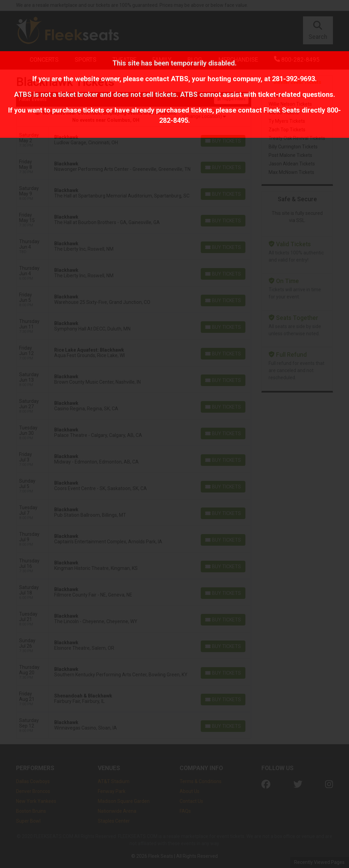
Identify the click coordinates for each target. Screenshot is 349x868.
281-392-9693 (293, 79)
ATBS (180, 79)
